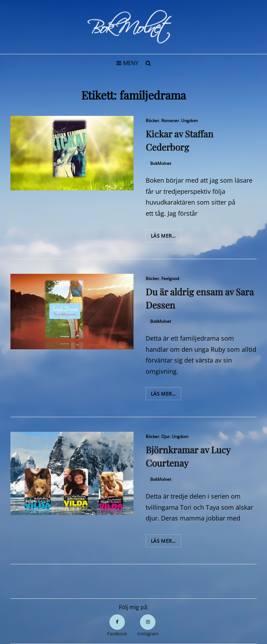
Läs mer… (166, 237)
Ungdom (189, 121)
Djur (165, 436)
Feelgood (170, 279)
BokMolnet (161, 163)
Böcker (152, 121)
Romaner (170, 121)
